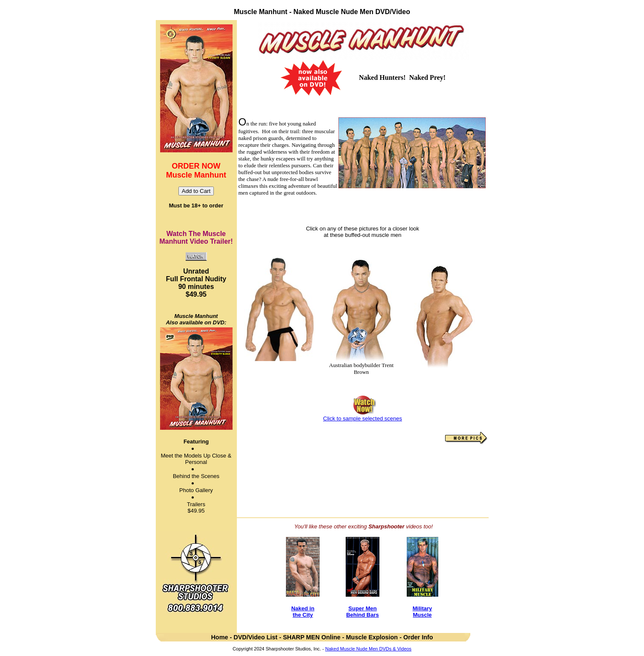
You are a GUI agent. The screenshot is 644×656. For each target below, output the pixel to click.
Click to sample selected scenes (363, 418)
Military (423, 608)
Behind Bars (363, 615)
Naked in (303, 608)
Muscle (422, 615)
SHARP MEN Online (312, 637)
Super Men (362, 608)
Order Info (418, 637)
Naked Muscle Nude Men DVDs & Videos (368, 649)
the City (303, 615)
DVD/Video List (256, 637)
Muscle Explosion (372, 637)
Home (219, 637)
